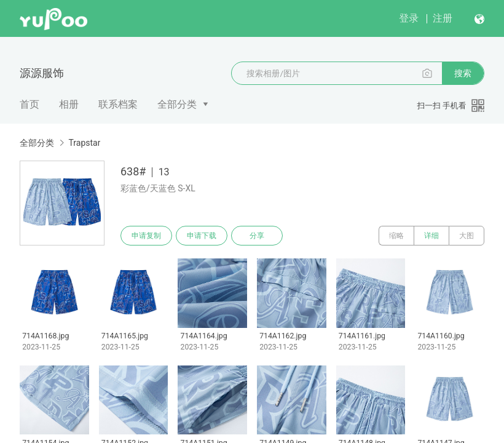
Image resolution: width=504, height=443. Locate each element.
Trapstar (84, 143)
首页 (30, 104)
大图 (467, 236)
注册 (443, 18)
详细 (431, 236)
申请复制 (146, 236)
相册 (69, 104)
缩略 (396, 236)
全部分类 (177, 104)
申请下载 (202, 236)
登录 (409, 18)
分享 (257, 236)
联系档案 (118, 104)
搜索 (463, 73)
